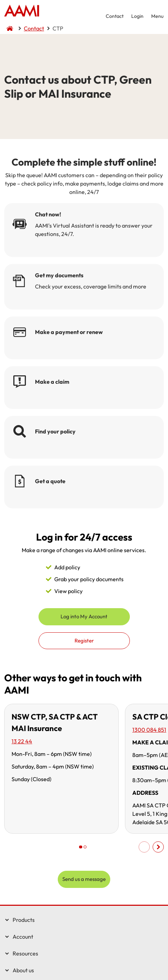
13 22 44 (22, 741)
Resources (25, 953)
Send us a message (84, 879)
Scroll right (158, 847)
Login (137, 16)
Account (23, 937)
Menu (157, 16)
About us (23, 970)
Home (22, 11)
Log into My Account (84, 616)
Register (84, 641)
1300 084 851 (149, 730)
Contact (115, 16)
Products (24, 920)
